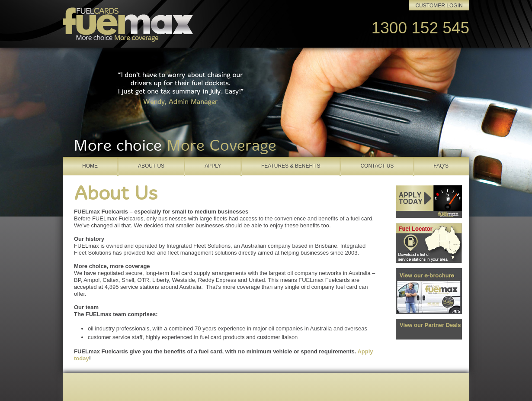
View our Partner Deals (430, 325)
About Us (151, 166)
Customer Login (439, 6)
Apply (213, 166)
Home (90, 166)
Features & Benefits (291, 166)
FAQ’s (441, 166)
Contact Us (377, 166)
